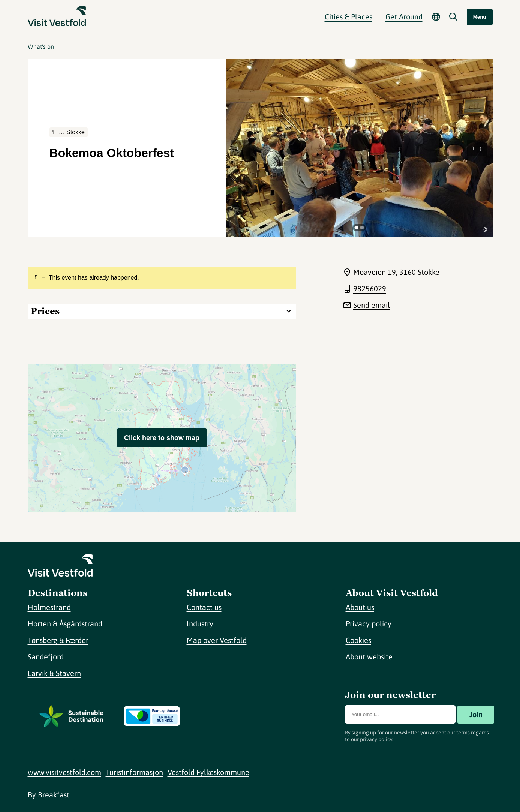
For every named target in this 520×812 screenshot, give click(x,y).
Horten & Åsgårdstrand (65, 624)
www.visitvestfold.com (64, 772)
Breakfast (54, 795)
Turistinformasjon (134, 772)
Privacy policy (369, 624)
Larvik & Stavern (54, 673)
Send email (372, 305)
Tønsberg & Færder (58, 640)
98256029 (370, 288)
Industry (200, 624)
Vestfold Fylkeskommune (208, 772)
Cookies (358, 640)
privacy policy (376, 739)
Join (476, 714)
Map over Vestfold (217, 640)
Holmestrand (49, 607)
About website (369, 657)
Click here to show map (162, 438)
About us (360, 607)
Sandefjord (46, 657)
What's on (41, 46)
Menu (480, 17)
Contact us (204, 607)
